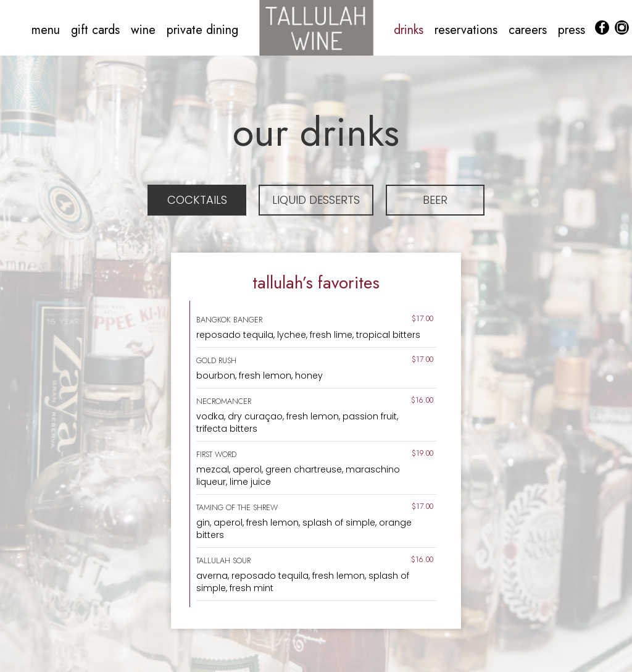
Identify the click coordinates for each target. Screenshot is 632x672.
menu (48, 30)
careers (530, 30)
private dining (202, 30)
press (572, 30)
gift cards (97, 30)
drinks (410, 30)
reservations (468, 30)
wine (145, 30)
